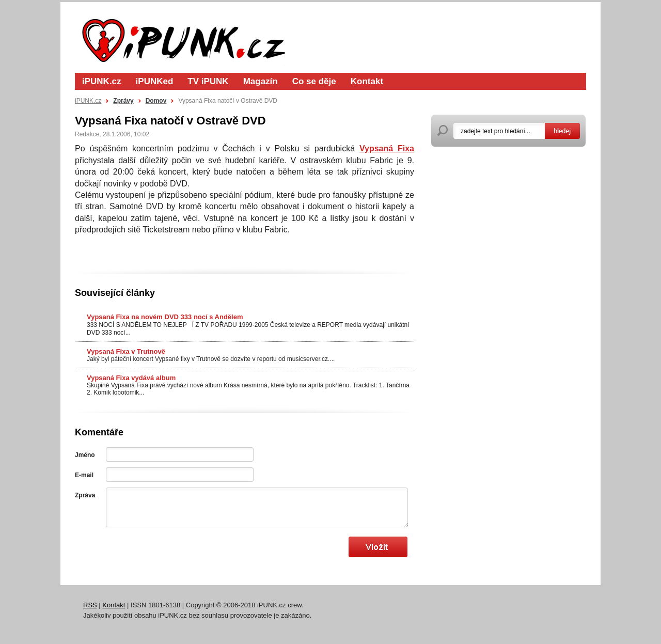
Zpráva (85, 495)
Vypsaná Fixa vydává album (131, 378)
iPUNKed (155, 81)
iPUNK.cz (102, 81)
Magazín (261, 81)
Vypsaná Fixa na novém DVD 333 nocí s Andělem (165, 317)
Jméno (85, 455)
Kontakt (367, 81)
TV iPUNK (208, 81)
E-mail (84, 475)
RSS (90, 605)
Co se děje (314, 81)
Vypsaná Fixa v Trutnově (126, 351)
